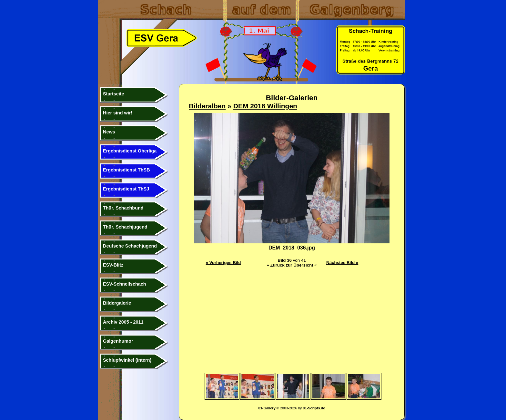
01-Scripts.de (314, 408)
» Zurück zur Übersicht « (292, 265)
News (109, 132)
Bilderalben (207, 106)
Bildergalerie (117, 303)
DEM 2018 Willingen (265, 106)
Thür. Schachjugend (125, 227)
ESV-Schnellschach (125, 284)
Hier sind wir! (118, 113)
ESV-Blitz (113, 265)
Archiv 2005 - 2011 (123, 322)
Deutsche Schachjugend (130, 246)
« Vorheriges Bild (223, 263)
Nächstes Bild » (342, 263)
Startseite (114, 94)
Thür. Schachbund (123, 208)
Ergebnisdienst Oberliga (130, 151)
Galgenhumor (118, 341)
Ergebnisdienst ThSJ (126, 189)
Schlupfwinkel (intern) (127, 360)
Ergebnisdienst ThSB (126, 170)
